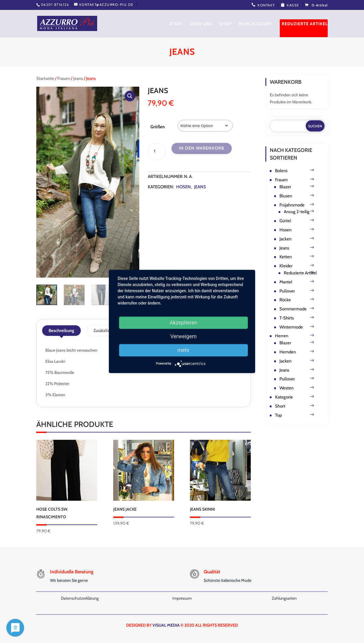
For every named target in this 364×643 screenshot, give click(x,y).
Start (176, 24)
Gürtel (285, 221)
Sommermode (293, 309)
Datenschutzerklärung (80, 598)
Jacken (285, 239)
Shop (225, 24)
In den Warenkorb (201, 148)
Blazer (285, 187)
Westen (286, 388)
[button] (130, 96)
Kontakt (266, 5)
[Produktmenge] (157, 151)
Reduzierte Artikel (305, 24)
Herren (282, 336)
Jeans (78, 78)
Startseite (45, 78)
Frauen (64, 78)
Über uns (201, 24)
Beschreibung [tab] (61, 331)
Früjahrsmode (292, 205)
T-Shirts (287, 318)
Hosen (183, 187)
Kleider (286, 266)
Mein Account (256, 24)
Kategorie (284, 397)
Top (278, 415)
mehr (183, 350)
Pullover (287, 291)
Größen (158, 127)
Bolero (281, 171)
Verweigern (183, 336)
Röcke (285, 300)
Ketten (286, 257)
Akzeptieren (184, 323)
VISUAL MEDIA (166, 625)
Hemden (288, 352)
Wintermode (291, 327)
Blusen (286, 196)
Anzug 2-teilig (297, 212)
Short (280, 406)
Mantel (286, 282)
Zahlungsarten (284, 598)
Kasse (293, 5)
